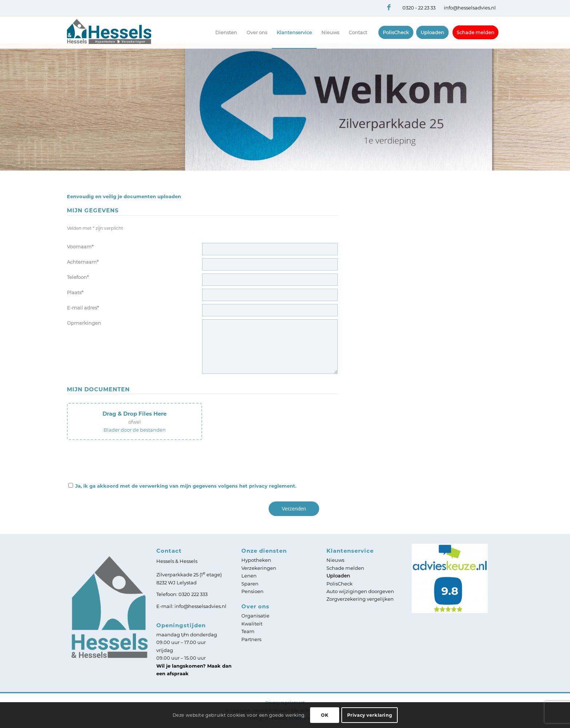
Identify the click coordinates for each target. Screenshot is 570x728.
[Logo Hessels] (109, 41)
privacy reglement (272, 486)
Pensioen (252, 591)
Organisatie (255, 616)
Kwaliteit (252, 624)
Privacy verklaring (370, 715)
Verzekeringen (259, 568)
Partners (251, 639)
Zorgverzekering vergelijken (360, 599)
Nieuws (335, 560)
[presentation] (122, 460)
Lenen (249, 576)
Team (248, 631)
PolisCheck (340, 584)
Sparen (250, 584)
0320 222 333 (193, 594)
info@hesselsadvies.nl (470, 8)
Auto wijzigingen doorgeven (360, 591)
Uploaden (338, 576)
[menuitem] (226, 32)
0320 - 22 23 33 (419, 8)
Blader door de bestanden (135, 430)
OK (325, 715)
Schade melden (345, 568)
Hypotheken (256, 560)
